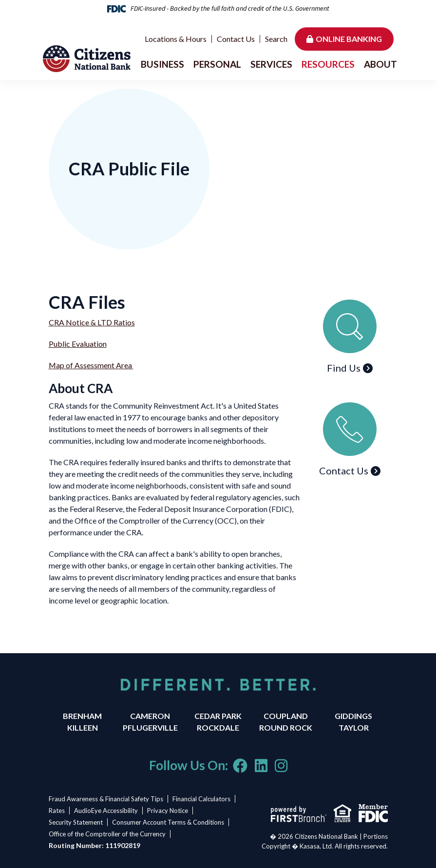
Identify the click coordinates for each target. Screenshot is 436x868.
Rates (57, 811)
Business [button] (162, 64)
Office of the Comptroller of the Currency (107, 834)
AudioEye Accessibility (107, 811)
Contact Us (236, 39)
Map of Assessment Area (91, 365)
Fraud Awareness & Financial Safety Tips (106, 799)
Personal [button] (217, 64)
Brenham (82, 716)
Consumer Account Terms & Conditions (169, 822)
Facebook (240, 766)
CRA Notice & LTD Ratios (92, 322)
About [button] (380, 64)
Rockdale (218, 727)
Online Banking (349, 39)
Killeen (83, 727)
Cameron (150, 716)
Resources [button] (328, 64)
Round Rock (286, 727)
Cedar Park (218, 716)
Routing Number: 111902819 (95, 845)
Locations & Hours (176, 39)
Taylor (354, 727)
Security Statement (76, 822)
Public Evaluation (78, 344)
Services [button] (271, 64)
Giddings (353, 716)
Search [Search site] (276, 39)
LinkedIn (261, 766)
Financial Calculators (202, 799)
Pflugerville (150, 727)
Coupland (286, 716)
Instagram (281, 766)
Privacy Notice (170, 811)
